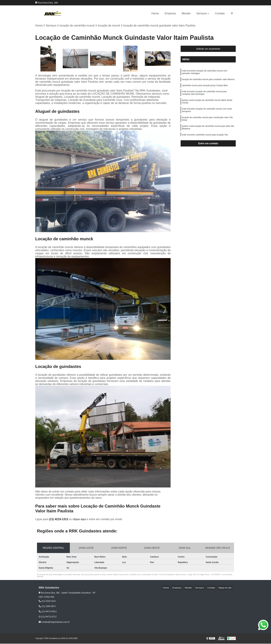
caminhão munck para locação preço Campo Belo (205, 88)
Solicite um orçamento (208, 49)
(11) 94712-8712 (48, 617)
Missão (186, 13)
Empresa (170, 13)
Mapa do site (226, 588)
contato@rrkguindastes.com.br (54, 622)
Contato (220, 13)
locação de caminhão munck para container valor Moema (208, 81)
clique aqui (79, 520)
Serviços (202, 13)
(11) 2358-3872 (47, 607)
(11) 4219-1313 (59, 520)
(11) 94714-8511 (48, 612)
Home (155, 13)
